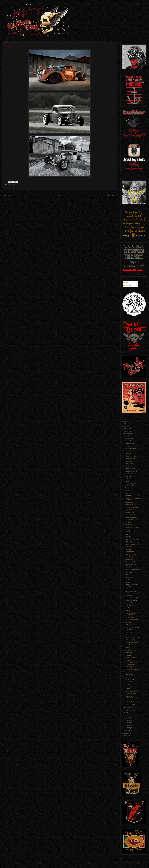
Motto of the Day (130, 658)
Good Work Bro (130, 552)
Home (60, 195)
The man (128, 454)
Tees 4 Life (129, 572)
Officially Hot (129, 520)
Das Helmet (129, 510)
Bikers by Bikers (130, 469)
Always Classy (130, 512)
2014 (126, 424)
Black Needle (129, 674)
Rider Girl (128, 567)
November (129, 705)
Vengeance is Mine (131, 562)
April (127, 723)
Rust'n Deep (129, 451)
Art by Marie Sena (131, 650)
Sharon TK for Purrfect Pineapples (132, 586)
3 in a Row (129, 595)
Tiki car (128, 635)
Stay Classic (129, 496)
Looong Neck (129, 577)
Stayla (127, 582)
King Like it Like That (131, 471)
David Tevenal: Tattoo (132, 642)
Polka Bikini (129, 479)
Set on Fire (129, 441)
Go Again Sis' (129, 660)
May (127, 720)
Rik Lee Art (129, 466)
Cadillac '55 (129, 522)
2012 (126, 429)
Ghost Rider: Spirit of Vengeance (131, 614)
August (128, 713)
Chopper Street (130, 438)
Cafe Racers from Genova (133, 570)
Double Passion (130, 682)
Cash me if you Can (131, 702)
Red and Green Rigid (132, 598)
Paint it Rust (129, 547)
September (129, 710)
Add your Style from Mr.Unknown (131, 485)
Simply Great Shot (131, 564)
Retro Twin (129, 645)
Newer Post (9, 195)
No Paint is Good (130, 532)
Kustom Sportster (130, 459)
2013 (126, 426)
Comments (127, 286)
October (128, 707)
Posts (126, 282)
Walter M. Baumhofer (132, 517)
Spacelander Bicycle (131, 502)
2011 (126, 431)
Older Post (110, 195)
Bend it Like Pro (130, 625)
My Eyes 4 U (129, 580)
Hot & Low (128, 491)
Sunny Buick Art (130, 691)
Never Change (130, 557)
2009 (126, 736)
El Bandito (128, 622)
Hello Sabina (129, 630)
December (129, 434)
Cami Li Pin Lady (130, 515)
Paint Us (128, 611)
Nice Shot (128, 436)
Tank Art (128, 488)
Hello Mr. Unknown (131, 554)
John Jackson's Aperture (132, 627)
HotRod (12, 185)
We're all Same (130, 617)
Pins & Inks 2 (129, 653)
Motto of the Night (131, 694)
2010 (126, 733)
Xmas (127, 481)
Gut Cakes (129, 608)
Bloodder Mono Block (132, 505)
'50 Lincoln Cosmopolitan (133, 449)
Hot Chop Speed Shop (132, 620)
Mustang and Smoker (132, 507)
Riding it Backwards (131, 600)
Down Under (129, 474)
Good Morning (130, 679)
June (127, 718)
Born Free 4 (129, 537)
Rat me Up (129, 461)
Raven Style (129, 493)
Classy (127, 575)
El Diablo (128, 549)
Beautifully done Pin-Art (132, 539)
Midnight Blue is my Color (133, 669)
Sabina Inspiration (131, 544)
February (129, 728)
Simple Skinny (130, 525)
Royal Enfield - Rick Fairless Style (131, 663)
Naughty (128, 685)
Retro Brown (129, 672)
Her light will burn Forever (133, 637)
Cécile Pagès (129, 667)
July (127, 715)
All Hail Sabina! (130, 443)
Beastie (128, 446)
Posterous (128, 476)
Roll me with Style (131, 640)
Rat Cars (19, 185)
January (128, 730)
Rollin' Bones (129, 559)
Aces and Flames (130, 603)
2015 (126, 421)
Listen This (129, 632)
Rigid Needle (129, 606)
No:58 (127, 589)
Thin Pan (128, 655)
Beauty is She (129, 464)
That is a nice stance (131, 456)
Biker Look (129, 542)
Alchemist (128, 648)
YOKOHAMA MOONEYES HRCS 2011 (132, 698)
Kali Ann (128, 534)
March (128, 725)
